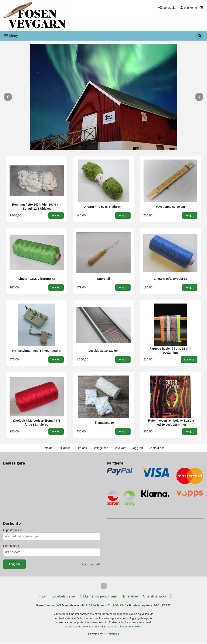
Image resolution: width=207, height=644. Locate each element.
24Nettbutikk (111, 635)
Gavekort (120, 448)
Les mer (95, 628)
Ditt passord (11, 546)
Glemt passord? (91, 564)
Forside (48, 448)
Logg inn (137, 448)
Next (204, 96)
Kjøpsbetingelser (63, 597)
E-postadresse (13, 530)
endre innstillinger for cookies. (124, 628)
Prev (12, 96)
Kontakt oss (157, 448)
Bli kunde (65, 448)
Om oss (82, 448)
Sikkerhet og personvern (99, 597)
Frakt (42, 597)
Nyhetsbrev (130, 597)
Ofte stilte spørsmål (158, 597)
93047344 (122, 607)
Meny (11, 36)
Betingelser (100, 448)
